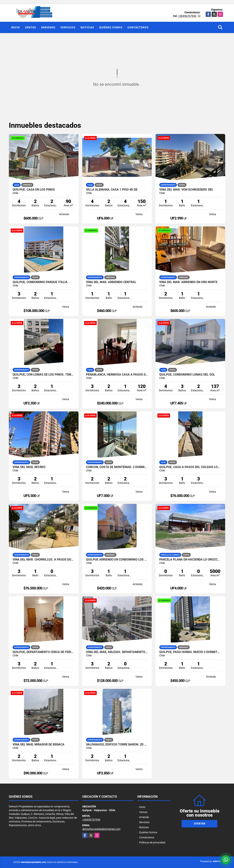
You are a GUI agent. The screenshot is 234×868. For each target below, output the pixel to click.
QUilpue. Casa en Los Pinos (34, 190)
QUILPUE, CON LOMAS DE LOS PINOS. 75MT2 (44, 375)
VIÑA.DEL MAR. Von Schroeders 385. (186, 190)
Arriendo (48, 27)
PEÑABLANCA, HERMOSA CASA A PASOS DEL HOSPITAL (117, 375)
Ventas (31, 27)
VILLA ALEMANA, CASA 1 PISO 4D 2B (112, 190)
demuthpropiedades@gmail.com (101, 829)
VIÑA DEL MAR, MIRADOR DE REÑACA (38, 745)
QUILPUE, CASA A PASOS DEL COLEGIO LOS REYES (190, 467)
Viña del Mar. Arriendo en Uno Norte (188, 282)
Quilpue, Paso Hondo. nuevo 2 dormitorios (190, 652)
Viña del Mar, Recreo (29, 467)
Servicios (68, 27)
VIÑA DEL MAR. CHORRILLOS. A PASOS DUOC (44, 560)
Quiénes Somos (111, 27)
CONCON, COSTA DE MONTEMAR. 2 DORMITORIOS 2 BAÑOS (117, 467)
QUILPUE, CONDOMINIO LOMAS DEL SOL (187, 375)
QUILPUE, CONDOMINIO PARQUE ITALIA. (40, 282)
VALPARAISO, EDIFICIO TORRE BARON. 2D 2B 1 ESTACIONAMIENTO (117, 745)
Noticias (87, 27)
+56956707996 (187, 16)
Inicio (15, 27)
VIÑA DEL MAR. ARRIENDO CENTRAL (111, 282)
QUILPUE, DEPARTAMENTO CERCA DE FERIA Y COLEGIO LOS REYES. (44, 652)
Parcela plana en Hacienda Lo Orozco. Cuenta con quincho (190, 560)
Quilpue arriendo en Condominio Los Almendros (117, 560)
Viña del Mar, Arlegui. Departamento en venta (117, 652)
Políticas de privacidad (152, 842)
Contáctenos (138, 27)
